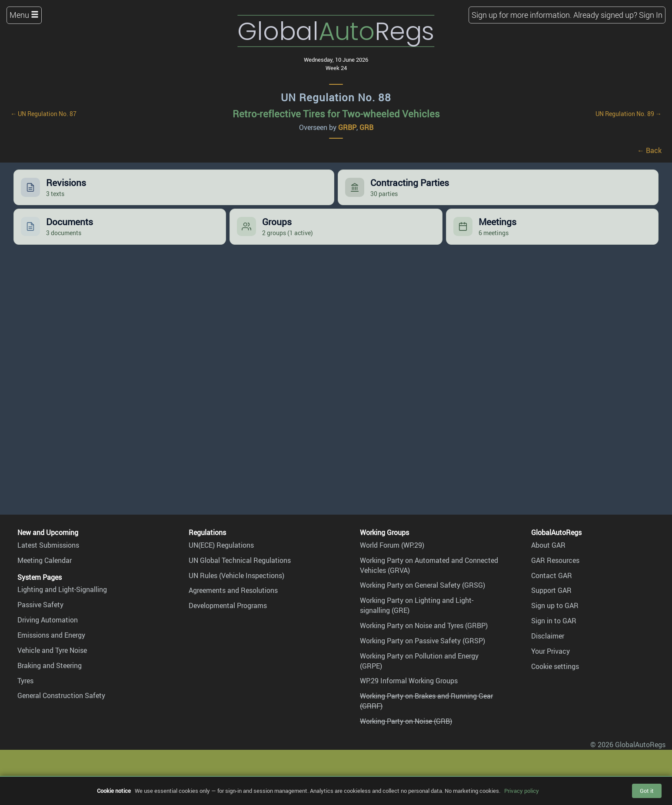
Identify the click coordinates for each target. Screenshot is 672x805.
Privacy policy (522, 791)
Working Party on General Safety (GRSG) (422, 585)
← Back (649, 150)
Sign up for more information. (522, 15)
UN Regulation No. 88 (336, 97)
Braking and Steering (50, 665)
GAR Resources (555, 560)
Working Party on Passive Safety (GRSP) (422, 641)
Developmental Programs (228, 605)
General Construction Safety (61, 695)
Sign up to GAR (555, 605)
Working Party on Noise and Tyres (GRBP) (424, 625)
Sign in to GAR (554, 621)
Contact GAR (552, 575)
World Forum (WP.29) (392, 545)
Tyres (25, 681)
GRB (366, 127)
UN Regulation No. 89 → (629, 114)
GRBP (347, 127)
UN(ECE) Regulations (221, 545)
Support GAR (551, 590)
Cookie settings (555, 666)
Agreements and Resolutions (233, 590)
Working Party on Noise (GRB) (406, 721)
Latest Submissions (48, 545)
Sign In (651, 15)
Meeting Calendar (45, 560)
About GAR (548, 545)
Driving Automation (48, 620)
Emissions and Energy (51, 635)
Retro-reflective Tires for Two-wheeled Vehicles (336, 114)
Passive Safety (40, 605)
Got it (647, 791)
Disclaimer (548, 636)
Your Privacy (551, 651)
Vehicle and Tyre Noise (52, 650)
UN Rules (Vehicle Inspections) (236, 575)
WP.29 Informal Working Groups (409, 681)
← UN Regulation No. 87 (43, 114)
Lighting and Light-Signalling (62, 589)
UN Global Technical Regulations (240, 560)
